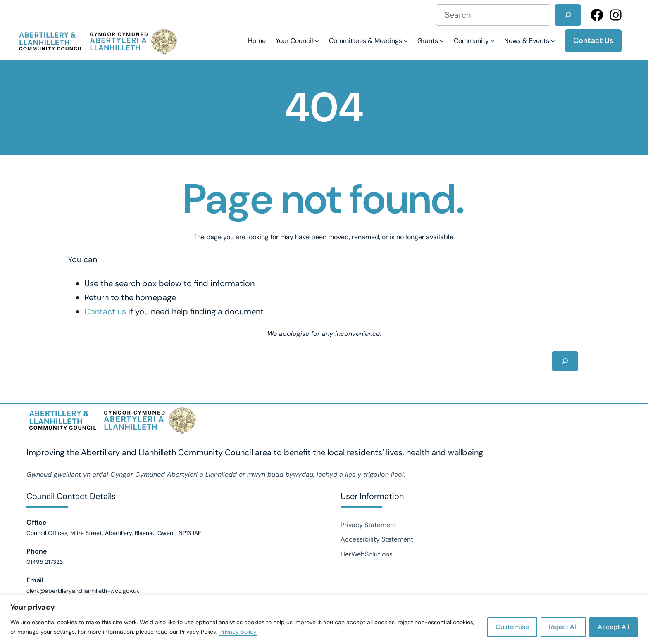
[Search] (568, 15)
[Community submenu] (474, 41)
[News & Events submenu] (530, 41)
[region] (324, 619)
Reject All (563, 627)
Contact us (105, 311)
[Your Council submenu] (297, 41)
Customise (512, 627)
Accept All (613, 627)
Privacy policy (238, 632)
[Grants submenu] (431, 41)
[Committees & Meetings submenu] (368, 41)
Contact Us (593, 40)
